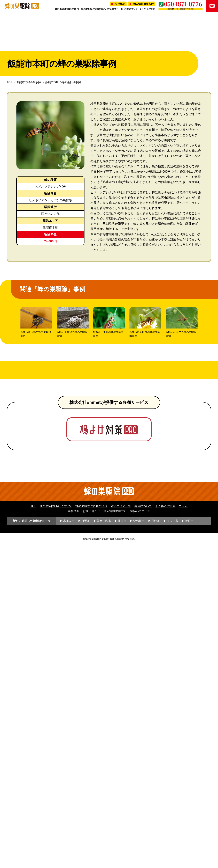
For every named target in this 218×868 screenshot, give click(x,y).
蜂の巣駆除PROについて (67, 9)
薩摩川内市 (104, 844)
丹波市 (156, 844)
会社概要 (120, 4)
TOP (10, 82)
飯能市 (47, 228)
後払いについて (140, 834)
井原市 (122, 844)
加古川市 (172, 844)
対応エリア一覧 (115, 9)
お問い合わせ (91, 834)
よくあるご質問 (147, 9)
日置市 (86, 844)
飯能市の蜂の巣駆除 (29, 82)
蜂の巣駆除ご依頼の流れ (93, 9)
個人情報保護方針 (143, 4)
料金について (131, 9)
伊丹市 (189, 844)
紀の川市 (139, 844)
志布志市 (69, 844)
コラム (183, 829)
